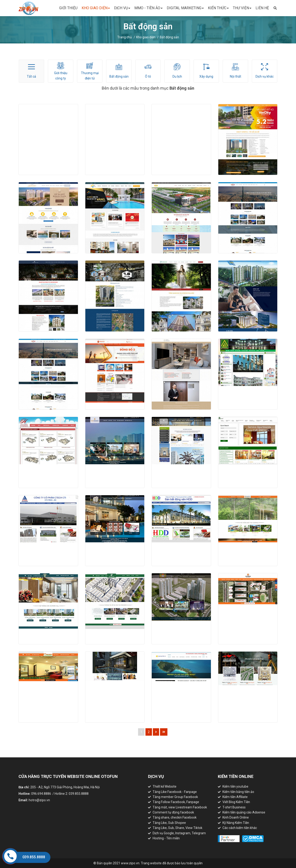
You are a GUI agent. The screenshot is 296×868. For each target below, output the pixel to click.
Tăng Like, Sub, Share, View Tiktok (177, 828)
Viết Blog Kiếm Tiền (236, 802)
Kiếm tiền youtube (235, 786)
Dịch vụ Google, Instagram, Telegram (179, 833)
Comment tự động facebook (173, 812)
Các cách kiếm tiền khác (240, 828)
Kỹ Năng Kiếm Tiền (236, 823)
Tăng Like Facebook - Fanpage (175, 792)
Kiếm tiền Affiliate (235, 797)
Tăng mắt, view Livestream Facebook (180, 807)
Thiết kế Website (165, 786)
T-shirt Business (234, 807)
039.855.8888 (34, 857)
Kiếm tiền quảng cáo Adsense (244, 812)
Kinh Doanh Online (236, 817)
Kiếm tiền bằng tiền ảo (238, 792)
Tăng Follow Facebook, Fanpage (176, 802)
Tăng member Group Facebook (175, 797)
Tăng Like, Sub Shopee (169, 823)
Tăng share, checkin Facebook (175, 817)
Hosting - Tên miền (166, 838)
